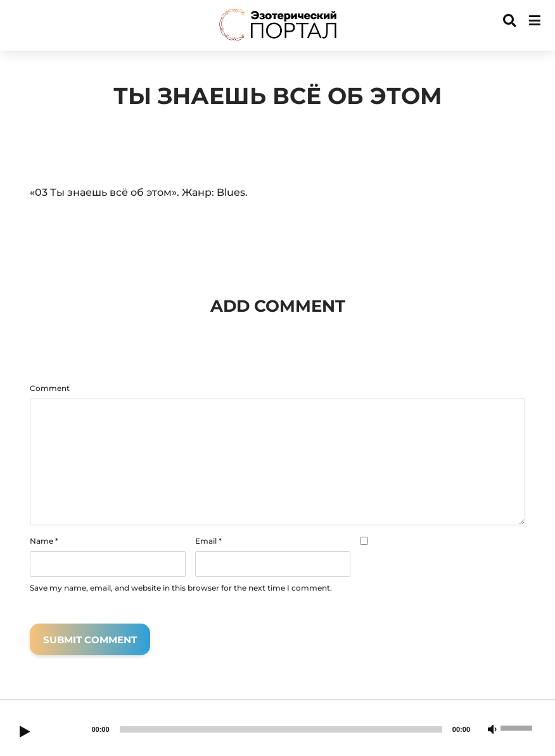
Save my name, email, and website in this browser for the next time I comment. (181, 588)
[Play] (25, 733)
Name (44, 541)
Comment (50, 388)
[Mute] (492, 730)
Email (208, 541)
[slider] (281, 729)
